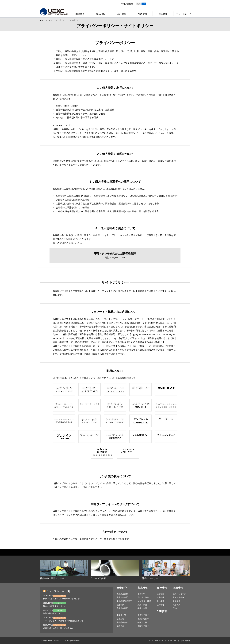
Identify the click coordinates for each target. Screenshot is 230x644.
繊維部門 (120, 605)
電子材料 (141, 594)
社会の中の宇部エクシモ (64, 570)
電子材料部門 (122, 597)
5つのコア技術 (115, 570)
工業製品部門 (122, 594)
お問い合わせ (127, 4)
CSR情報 (142, 14)
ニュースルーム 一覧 (58, 591)
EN (139, 4)
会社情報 (122, 14)
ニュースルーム (184, 14)
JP (144, 4)
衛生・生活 (142, 608)
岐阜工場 (120, 619)
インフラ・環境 (144, 601)
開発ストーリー (166, 570)
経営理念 (161, 594)
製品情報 (101, 14)
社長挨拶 (161, 597)
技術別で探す (143, 622)
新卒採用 (176, 601)
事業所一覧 (121, 615)
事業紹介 (80, 14)
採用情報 (163, 14)
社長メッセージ (179, 594)
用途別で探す (143, 615)
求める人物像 (178, 597)
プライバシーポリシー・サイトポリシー (64, 20)
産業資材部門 (122, 608)
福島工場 (120, 626)
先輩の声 (176, 605)
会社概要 (161, 601)
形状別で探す (143, 626)
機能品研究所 (122, 622)
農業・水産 (142, 605)
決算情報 (161, 605)
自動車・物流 (143, 597)
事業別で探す (143, 619)
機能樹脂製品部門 (124, 601)
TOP (42, 20)
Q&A (175, 608)
